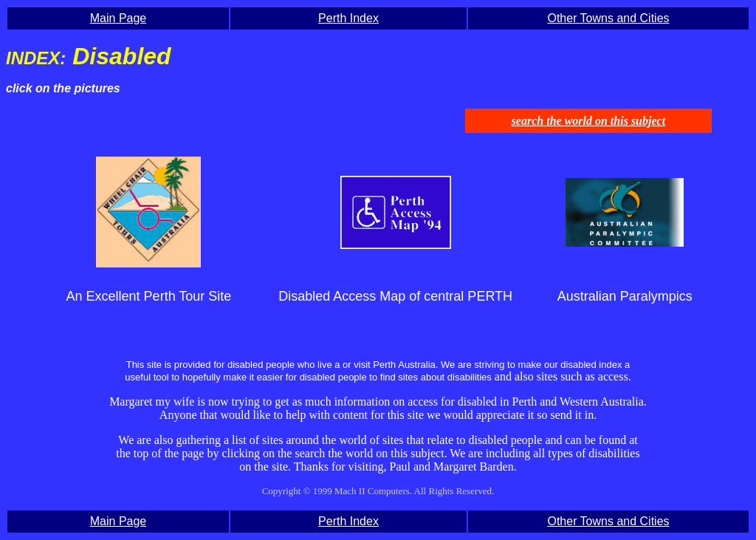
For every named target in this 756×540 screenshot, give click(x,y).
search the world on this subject (588, 121)
